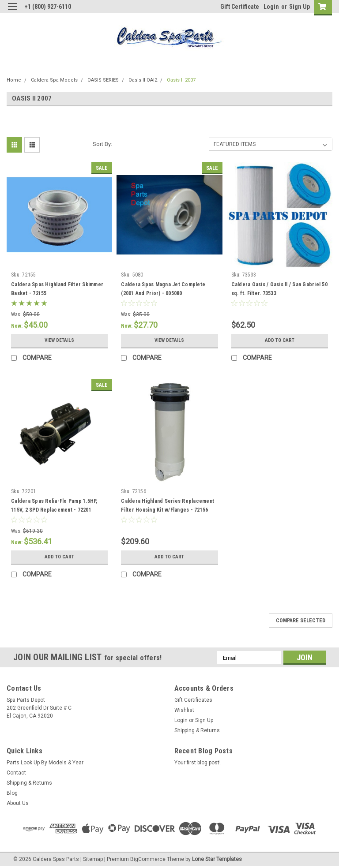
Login (271, 7)
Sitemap (93, 859)
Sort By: (102, 144)
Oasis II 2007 (181, 80)
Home (14, 80)
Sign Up (299, 7)
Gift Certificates (193, 700)
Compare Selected (301, 621)
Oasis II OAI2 (143, 80)
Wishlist (184, 710)
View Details (60, 340)
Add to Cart (280, 340)
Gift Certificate (240, 7)
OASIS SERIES (103, 80)
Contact (16, 773)
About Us (18, 803)
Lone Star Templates (217, 859)
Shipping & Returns (197, 730)
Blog (12, 793)
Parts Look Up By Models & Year (45, 763)
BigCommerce (148, 859)
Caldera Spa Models (54, 80)
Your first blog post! (198, 763)
